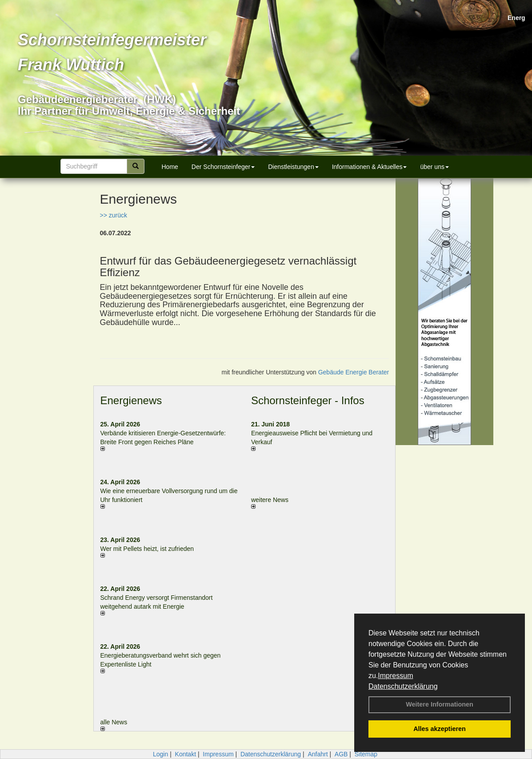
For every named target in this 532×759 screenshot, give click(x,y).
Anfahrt (318, 754)
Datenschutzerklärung (403, 686)
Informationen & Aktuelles (370, 167)
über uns (434, 167)
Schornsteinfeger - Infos (308, 400)
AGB (341, 754)
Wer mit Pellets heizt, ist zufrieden (147, 549)
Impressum (395, 676)
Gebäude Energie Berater (354, 372)
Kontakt (186, 754)
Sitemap (366, 754)
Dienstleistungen (293, 167)
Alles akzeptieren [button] (440, 729)
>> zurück (114, 215)
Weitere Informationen (440, 704)
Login (160, 754)
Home (170, 167)
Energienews (131, 400)
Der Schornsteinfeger (223, 167)
